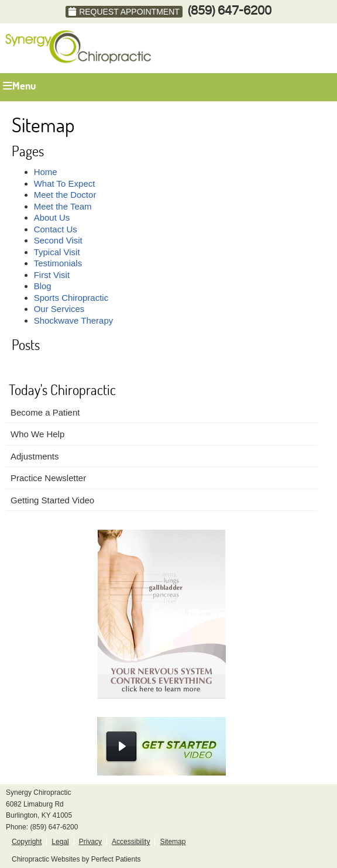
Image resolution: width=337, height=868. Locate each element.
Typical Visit (57, 252)
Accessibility (131, 842)
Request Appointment (124, 12)
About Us (52, 217)
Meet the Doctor (65, 195)
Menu (19, 86)
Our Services (59, 309)
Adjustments (35, 456)
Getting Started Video (52, 500)
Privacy (90, 842)
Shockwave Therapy (74, 320)
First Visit (52, 275)
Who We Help (37, 434)
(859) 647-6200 (230, 11)
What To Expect (65, 183)
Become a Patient (45, 412)
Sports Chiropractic (71, 298)
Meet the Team (63, 206)
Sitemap (173, 842)
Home (46, 172)
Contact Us (56, 229)
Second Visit (58, 240)
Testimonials (58, 263)
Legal (60, 842)
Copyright (27, 842)
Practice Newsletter (48, 478)
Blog (43, 286)
